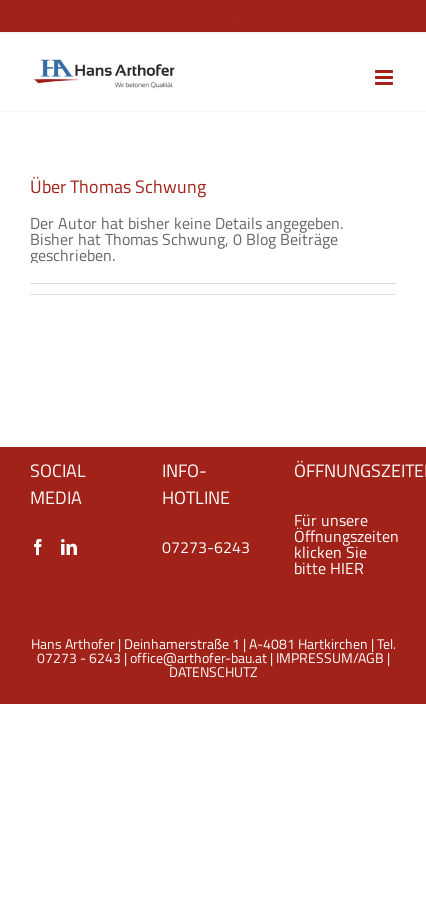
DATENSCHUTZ (213, 671)
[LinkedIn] (69, 547)
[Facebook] (38, 547)
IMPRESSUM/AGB (330, 657)
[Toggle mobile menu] (385, 77)
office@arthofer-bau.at (198, 657)
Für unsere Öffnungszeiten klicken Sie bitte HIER (346, 544)
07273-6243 (206, 547)
